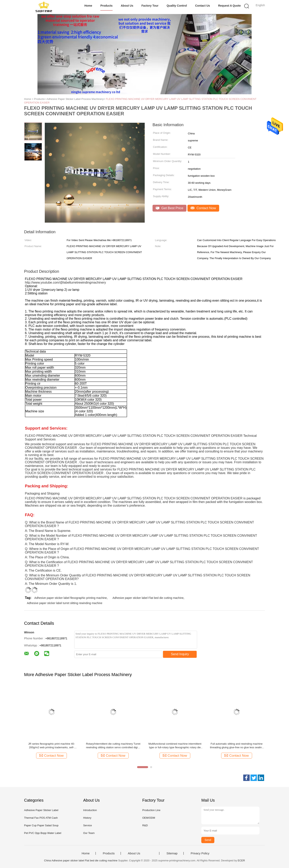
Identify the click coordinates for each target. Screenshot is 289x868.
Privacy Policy (200, 853)
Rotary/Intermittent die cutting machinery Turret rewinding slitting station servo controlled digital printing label (113, 746)
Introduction (90, 810)
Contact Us (203, 6)
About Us (127, 6)
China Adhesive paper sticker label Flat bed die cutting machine (81, 860)
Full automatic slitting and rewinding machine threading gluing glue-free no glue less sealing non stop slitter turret (237, 746)
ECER (241, 860)
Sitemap (172, 853)
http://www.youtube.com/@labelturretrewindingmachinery (65, 282)
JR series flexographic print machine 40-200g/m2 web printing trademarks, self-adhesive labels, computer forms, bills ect (52, 746)
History (87, 818)
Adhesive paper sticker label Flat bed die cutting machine (148, 598)
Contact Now (203, 208)
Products (106, 6)
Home (88, 6)
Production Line (151, 810)
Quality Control (177, 6)
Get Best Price (169, 208)
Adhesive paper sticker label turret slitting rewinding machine (65, 603)
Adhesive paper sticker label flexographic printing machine (71, 598)
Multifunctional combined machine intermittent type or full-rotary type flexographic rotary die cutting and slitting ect (175, 746)
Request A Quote (229, 6)
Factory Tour (150, 6)
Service (87, 825)
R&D (145, 825)
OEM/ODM (149, 818)
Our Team (89, 833)
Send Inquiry (180, 654)
